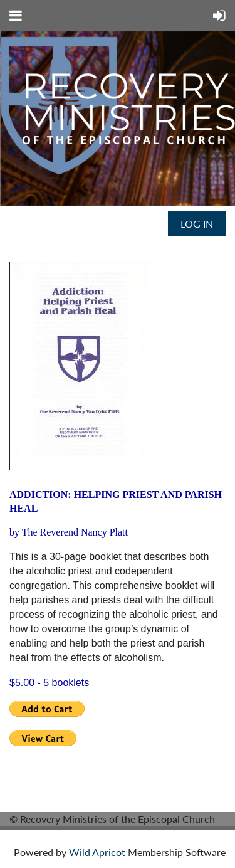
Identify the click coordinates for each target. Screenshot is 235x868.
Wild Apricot (97, 852)
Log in (197, 224)
